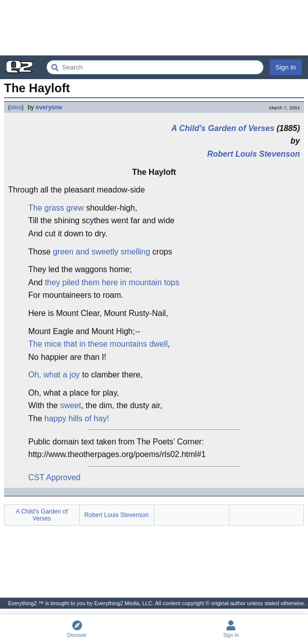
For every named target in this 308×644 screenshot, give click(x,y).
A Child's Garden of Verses (223, 128)
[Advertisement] (154, 28)
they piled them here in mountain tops (112, 282)
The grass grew (56, 208)
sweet (71, 405)
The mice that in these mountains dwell (98, 344)
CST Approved (54, 477)
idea (16, 107)
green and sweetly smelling (102, 252)
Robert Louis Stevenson (254, 154)
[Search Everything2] (155, 67)
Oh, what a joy (54, 375)
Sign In (286, 67)
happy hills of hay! (77, 418)
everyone (49, 107)
